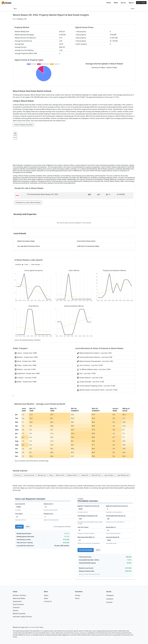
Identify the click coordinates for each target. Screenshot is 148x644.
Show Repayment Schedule (62, 527)
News (116, 3)
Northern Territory (19, 595)
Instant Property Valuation (23, 125)
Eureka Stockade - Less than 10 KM (90, 382)
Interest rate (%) (57, 507)
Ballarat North (72, 475)
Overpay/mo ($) (57, 517)
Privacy (78, 595)
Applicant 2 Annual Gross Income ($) (119, 509)
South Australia (18, 604)
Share (133, 9)
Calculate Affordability (86, 550)
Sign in (131, 3)
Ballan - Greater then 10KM (25, 382)
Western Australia (19, 614)
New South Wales (19, 598)
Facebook (110, 599)
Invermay (17, 475)
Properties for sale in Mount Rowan (28, 202)
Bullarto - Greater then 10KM (26, 357)
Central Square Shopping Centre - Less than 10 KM (96, 386)
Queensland (17, 601)
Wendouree (42, 475)
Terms (77, 598)
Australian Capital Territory (22, 617)
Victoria (16, 610)
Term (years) (29, 517)
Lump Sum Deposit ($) (119, 540)
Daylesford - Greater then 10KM (27, 374)
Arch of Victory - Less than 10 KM (90, 365)
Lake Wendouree (123, 475)
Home (109, 3)
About (46, 595)
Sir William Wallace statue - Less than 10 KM (94, 370)
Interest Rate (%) (119, 530)
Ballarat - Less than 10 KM (25, 370)
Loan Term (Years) (91, 530)
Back (15, 9)
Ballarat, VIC (22, 19)
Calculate (19, 527)
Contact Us (48, 601)
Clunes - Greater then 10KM (26, 353)
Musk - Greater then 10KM (25, 361)
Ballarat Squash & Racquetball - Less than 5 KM (95, 361)
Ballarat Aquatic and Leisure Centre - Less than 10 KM (97, 390)
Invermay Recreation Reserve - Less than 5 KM (94, 357)
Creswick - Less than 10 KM (25, 378)
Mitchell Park (96, 475)
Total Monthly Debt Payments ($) (119, 519)
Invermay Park (29, 475)
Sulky (51, 475)
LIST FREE (141, 3)
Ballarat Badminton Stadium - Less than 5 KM (94, 353)
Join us (123, 3)
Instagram (110, 595)
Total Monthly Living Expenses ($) (91, 520)
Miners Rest (60, 475)
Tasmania (16, 607)
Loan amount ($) (29, 507)
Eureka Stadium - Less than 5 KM (90, 378)
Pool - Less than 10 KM (86, 374)
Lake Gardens (109, 475)
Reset (28, 527)
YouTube (109, 602)
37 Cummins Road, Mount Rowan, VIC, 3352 (42, 194)
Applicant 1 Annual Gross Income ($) (91, 509)
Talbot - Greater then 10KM (25, 365)
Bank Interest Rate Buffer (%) (91, 540)
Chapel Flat (85, 475)
